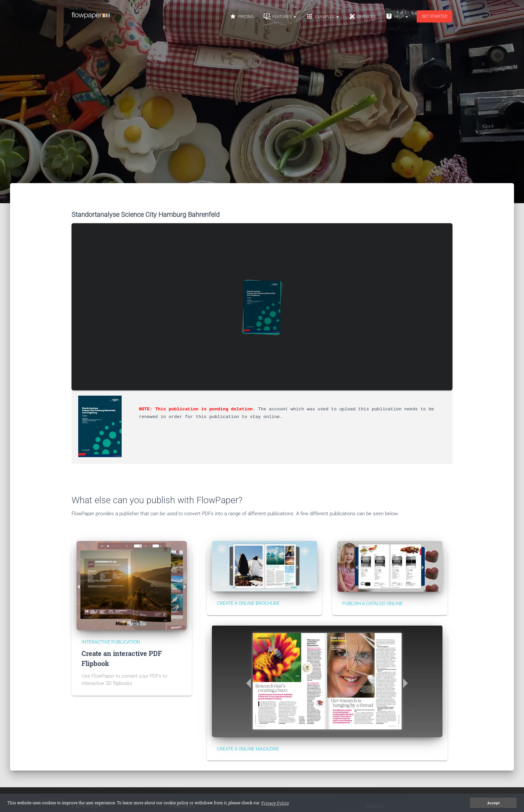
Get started (435, 16)
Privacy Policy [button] (275, 803)
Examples (322, 16)
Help (397, 16)
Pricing (242, 16)
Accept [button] (493, 803)
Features (280, 16)
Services (362, 16)
